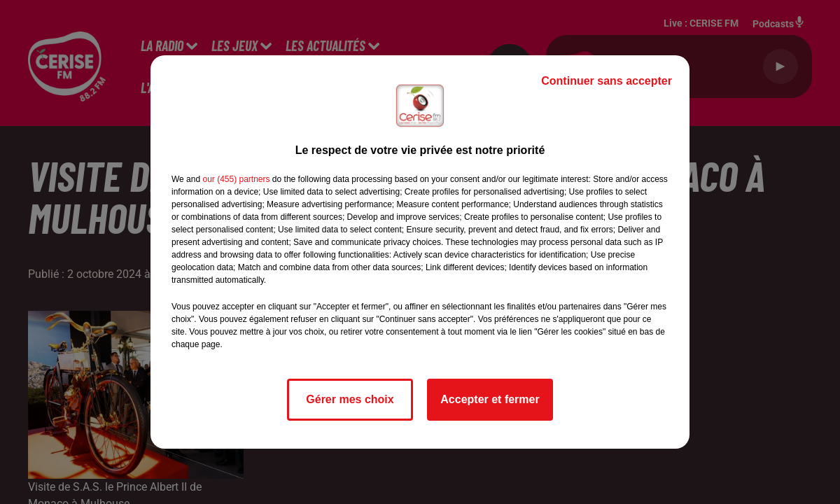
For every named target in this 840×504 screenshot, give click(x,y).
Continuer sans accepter (607, 81)
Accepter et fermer (490, 399)
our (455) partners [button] (236, 179)
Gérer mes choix (350, 399)
